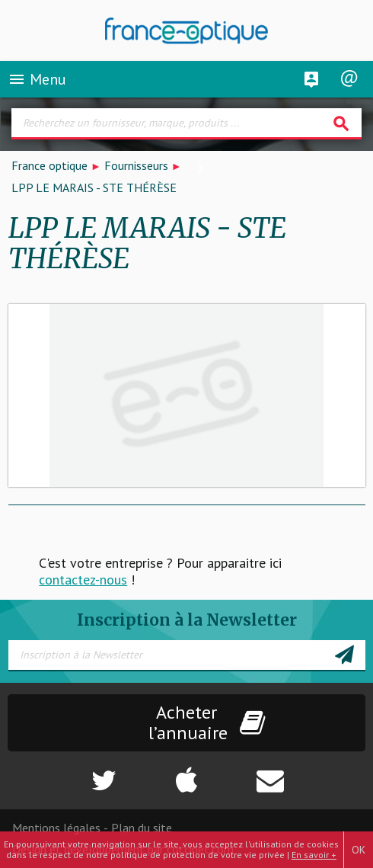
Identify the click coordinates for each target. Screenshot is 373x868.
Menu (37, 79)
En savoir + (314, 855)
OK (359, 850)
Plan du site (142, 828)
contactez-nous (83, 580)
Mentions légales (56, 828)
